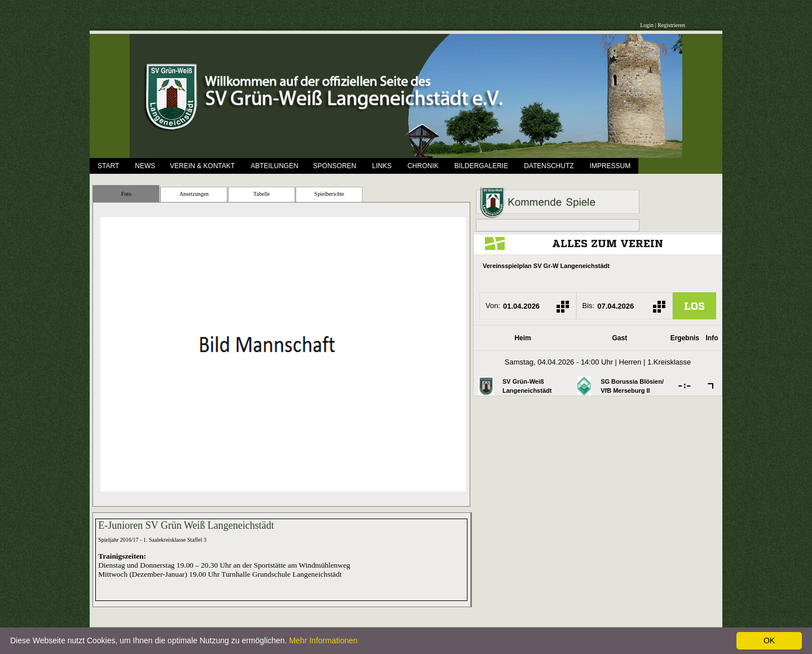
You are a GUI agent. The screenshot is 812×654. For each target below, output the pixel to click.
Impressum (610, 166)
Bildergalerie (481, 166)
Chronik (423, 166)
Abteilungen (274, 166)
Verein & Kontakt (202, 166)
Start (108, 166)
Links (382, 166)
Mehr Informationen (323, 640)
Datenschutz (549, 166)
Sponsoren (335, 166)
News (145, 166)
